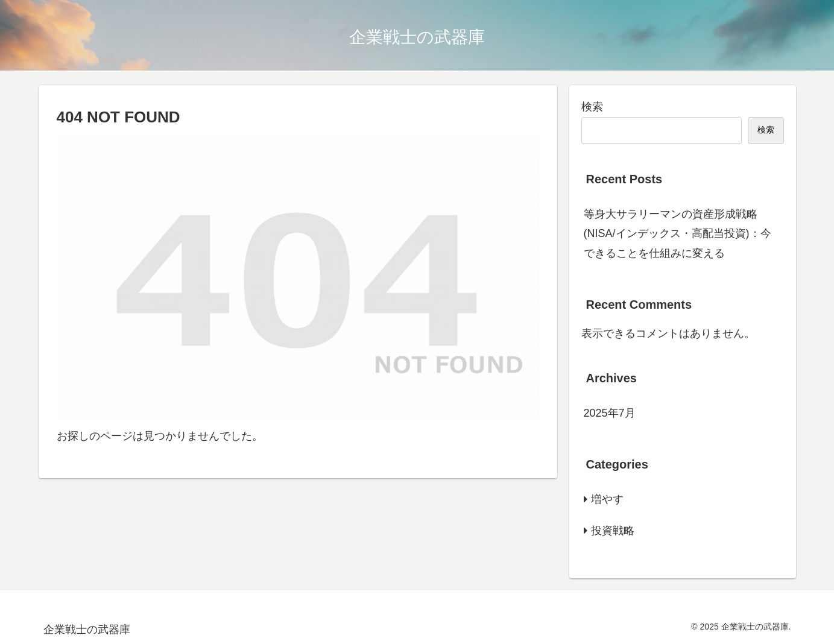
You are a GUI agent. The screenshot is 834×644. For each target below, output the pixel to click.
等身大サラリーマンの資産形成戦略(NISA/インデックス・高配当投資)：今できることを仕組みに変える (678, 234)
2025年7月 (610, 413)
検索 (592, 107)
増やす (607, 499)
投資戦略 (613, 531)
